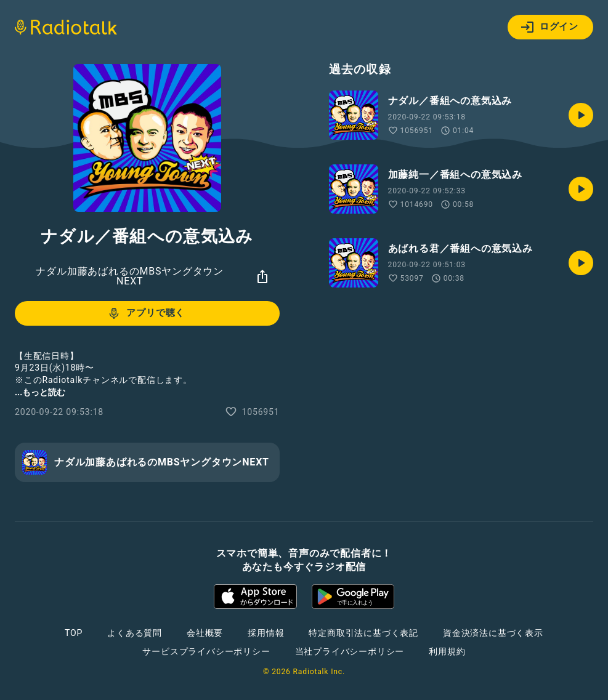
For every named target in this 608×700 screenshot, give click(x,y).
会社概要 (205, 633)
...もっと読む (40, 392)
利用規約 (447, 651)
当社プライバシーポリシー (350, 651)
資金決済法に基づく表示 (493, 633)
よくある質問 (135, 633)
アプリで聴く (146, 313)
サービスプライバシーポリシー (206, 651)
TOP (74, 633)
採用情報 (266, 633)
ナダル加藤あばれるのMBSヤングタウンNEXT (130, 276)
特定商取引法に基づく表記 (363, 633)
